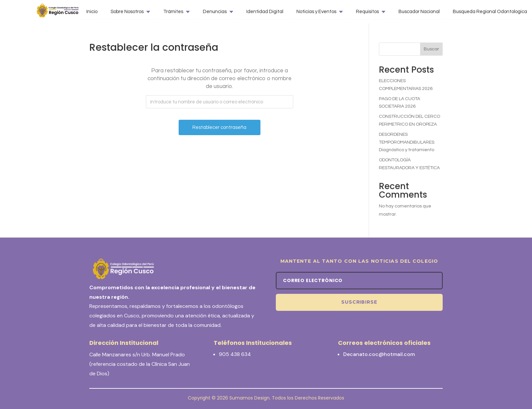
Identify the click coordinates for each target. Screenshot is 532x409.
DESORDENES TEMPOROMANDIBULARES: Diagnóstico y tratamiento (407, 142)
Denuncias (215, 12)
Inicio (92, 12)
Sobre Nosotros (127, 12)
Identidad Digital (265, 12)
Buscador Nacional (419, 12)
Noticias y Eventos (316, 12)
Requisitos (367, 12)
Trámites (173, 12)
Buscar (431, 49)
